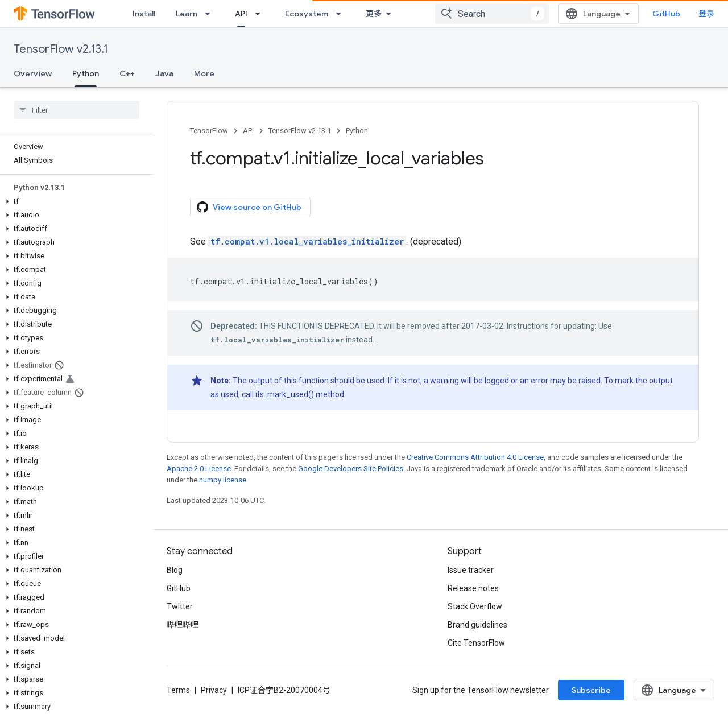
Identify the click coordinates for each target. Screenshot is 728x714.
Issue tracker (471, 570)
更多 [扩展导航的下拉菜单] (374, 14)
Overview (33, 73)
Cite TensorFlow (476, 643)
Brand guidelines (477, 625)
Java (164, 73)
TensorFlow (209, 131)
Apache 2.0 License (199, 469)
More (204, 73)
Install (144, 14)
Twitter (180, 606)
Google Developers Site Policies (351, 469)
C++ (127, 73)
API (248, 131)
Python (357, 131)
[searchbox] (76, 110)
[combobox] (492, 14)
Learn (187, 14)
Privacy (214, 690)
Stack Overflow (475, 606)
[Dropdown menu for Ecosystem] (342, 14)
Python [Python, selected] (86, 73)
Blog (175, 570)
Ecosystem (307, 14)
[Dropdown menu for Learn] (211, 14)
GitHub (666, 14)
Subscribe (591, 690)
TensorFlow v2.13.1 (61, 49)
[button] (74, 201)
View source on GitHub (249, 207)
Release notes (473, 588)
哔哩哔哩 (183, 625)
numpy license (223, 480)
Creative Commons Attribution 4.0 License (475, 457)
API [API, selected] (241, 14)
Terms (178, 690)
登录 (706, 14)
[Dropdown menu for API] (261, 14)
